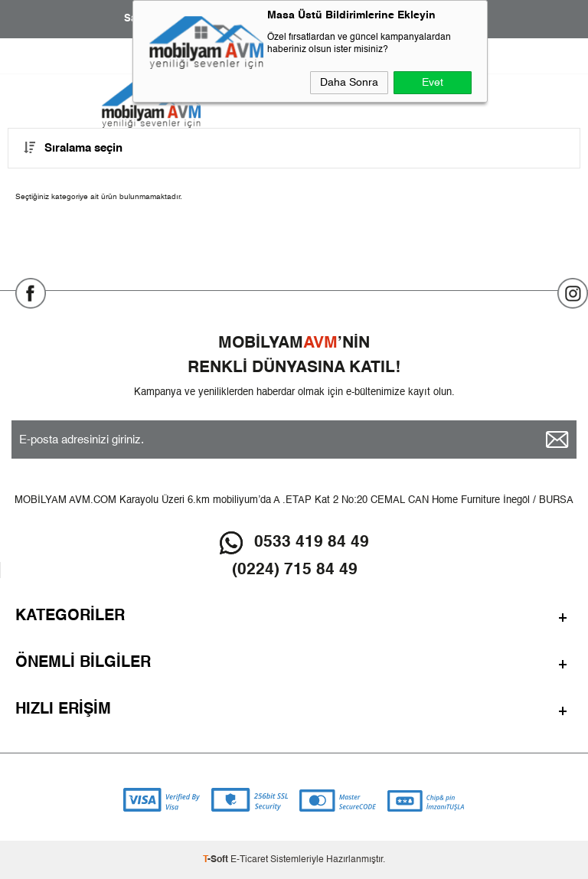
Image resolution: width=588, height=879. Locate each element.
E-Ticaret (249, 860)
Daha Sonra (349, 83)
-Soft (217, 860)
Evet (433, 83)
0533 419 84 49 (312, 542)
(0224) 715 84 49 (295, 570)
